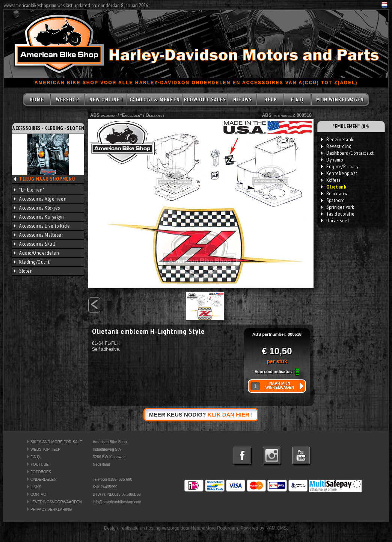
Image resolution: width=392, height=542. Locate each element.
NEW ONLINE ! (106, 100)
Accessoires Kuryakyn (39, 217)
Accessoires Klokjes (37, 208)
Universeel (335, 220)
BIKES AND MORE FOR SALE (56, 442)
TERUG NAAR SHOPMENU (47, 179)
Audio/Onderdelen (36, 253)
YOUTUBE (39, 464)
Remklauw (334, 193)
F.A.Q (297, 100)
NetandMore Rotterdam (214, 528)
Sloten (23, 271)
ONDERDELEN (43, 479)
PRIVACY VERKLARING (51, 510)
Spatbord (333, 200)
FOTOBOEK (41, 472)
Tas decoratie (338, 214)
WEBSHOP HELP (45, 449)
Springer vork (338, 207)
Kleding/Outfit (32, 262)
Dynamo (332, 160)
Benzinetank (337, 139)
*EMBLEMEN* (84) (351, 126)
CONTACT (39, 494)
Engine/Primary (340, 166)
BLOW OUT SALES (205, 100)
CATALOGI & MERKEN (155, 100)
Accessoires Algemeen (40, 199)
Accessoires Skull (35, 244)
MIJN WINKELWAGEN (340, 100)
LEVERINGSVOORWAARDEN (56, 502)
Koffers (331, 180)
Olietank (154, 115)
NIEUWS (243, 100)
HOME (37, 100)
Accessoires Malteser (38, 235)
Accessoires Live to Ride (42, 226)
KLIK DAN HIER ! (230, 414)
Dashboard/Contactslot (348, 153)
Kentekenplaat (339, 173)
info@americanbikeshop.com (117, 502)
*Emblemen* (29, 190)
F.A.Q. (36, 457)
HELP (271, 100)
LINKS (36, 487)
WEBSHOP (68, 100)
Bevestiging (336, 146)
